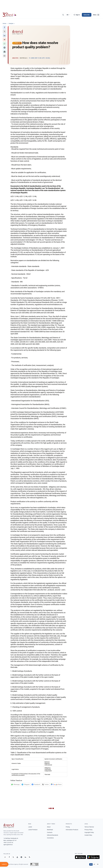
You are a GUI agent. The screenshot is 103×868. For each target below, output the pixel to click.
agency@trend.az (8, 845)
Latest (30, 827)
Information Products (72, 830)
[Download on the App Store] (80, 857)
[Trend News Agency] (9, 826)
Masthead (50, 830)
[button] (5, 27)
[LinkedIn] (25, 857)
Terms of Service (89, 827)
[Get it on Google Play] (93, 857)
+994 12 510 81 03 (8, 843)
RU (98, 864)
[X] (13, 857)
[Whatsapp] (5, 857)
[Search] (63, 15)
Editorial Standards (53, 835)
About (49, 827)
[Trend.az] (10, 15)
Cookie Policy (88, 835)
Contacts (50, 832)
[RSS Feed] (30, 857)
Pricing (68, 827)
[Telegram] (21, 857)
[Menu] (96, 15)
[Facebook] (9, 857)
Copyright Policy (89, 832)
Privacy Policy (88, 830)
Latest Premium (33, 830)
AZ (94, 864)
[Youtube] (17, 857)
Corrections (50, 838)
